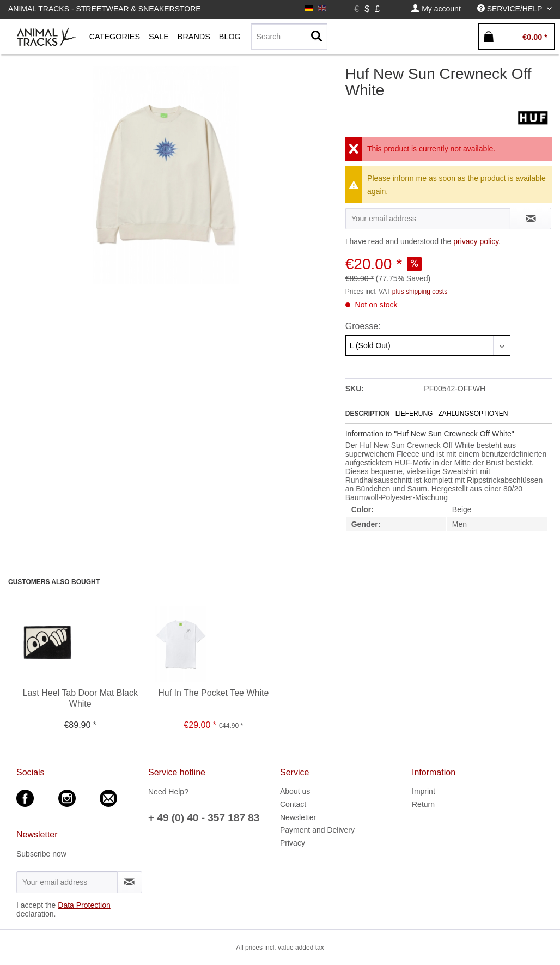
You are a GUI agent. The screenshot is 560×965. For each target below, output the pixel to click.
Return (423, 804)
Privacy (293, 843)
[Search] (289, 37)
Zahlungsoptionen (473, 414)
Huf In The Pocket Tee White (213, 693)
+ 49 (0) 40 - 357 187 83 (204, 818)
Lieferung (414, 414)
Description (368, 414)
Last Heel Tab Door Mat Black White (80, 698)
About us (295, 791)
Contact (293, 804)
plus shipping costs (420, 292)
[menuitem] (436, 9)
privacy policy (476, 241)
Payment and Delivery (317, 830)
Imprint (424, 791)
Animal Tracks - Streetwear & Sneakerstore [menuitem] (105, 9)
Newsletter (298, 817)
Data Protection (84, 905)
